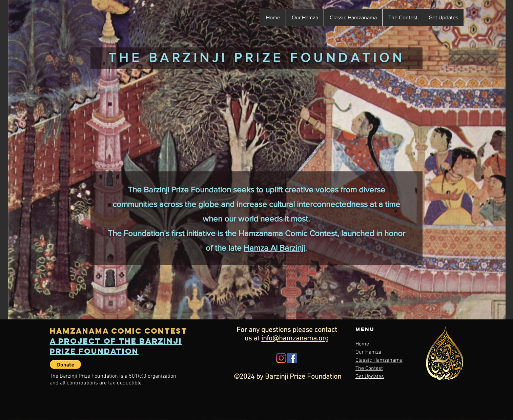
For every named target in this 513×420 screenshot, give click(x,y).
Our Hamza (368, 352)
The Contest (369, 369)
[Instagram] (281, 358)
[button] (403, 18)
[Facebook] (292, 358)
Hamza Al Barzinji (274, 248)
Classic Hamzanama (379, 360)
